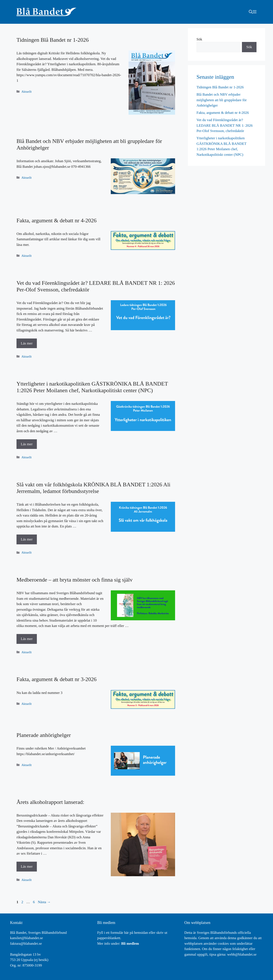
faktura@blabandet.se (26, 944)
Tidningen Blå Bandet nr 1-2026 (53, 40)
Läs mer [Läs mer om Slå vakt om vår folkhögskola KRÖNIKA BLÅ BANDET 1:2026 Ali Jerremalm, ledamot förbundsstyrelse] (27, 539)
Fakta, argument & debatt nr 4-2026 (57, 220)
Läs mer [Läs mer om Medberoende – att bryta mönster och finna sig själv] (27, 639)
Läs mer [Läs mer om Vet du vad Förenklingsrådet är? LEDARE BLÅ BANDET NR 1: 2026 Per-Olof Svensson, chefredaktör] (27, 343)
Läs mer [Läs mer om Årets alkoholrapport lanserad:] (27, 866)
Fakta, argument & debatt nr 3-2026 (57, 679)
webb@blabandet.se (242, 954)
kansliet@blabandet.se (26, 938)
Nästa (44, 902)
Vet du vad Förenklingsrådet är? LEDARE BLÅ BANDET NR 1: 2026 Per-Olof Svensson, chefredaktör (225, 125)
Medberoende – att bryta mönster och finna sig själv (75, 580)
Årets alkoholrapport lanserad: (50, 802)
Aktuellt (26, 92)
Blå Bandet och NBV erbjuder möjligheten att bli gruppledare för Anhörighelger (222, 100)
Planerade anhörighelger (44, 735)
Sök (199, 39)
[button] (251, 12)
